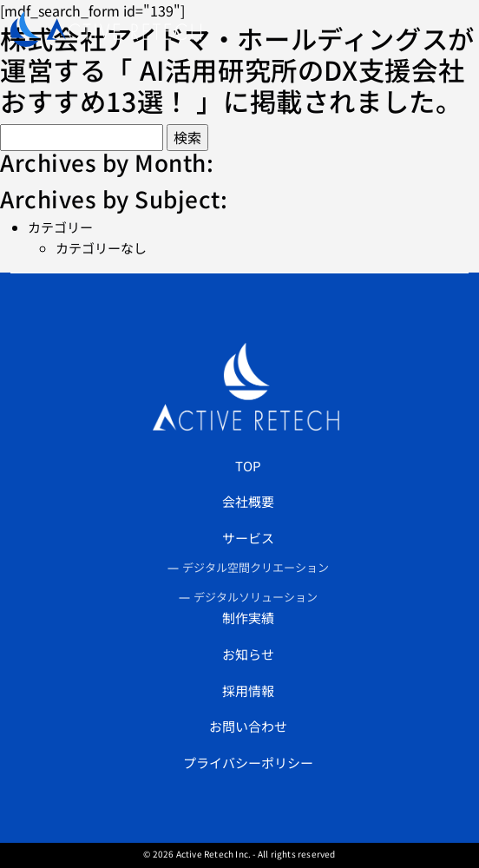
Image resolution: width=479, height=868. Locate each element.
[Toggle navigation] (447, 29)
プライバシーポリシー (248, 763)
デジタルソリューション (256, 597)
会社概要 (248, 501)
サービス (248, 538)
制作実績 (248, 618)
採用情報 (248, 690)
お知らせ (248, 654)
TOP (248, 466)
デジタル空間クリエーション (256, 567)
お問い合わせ (248, 726)
